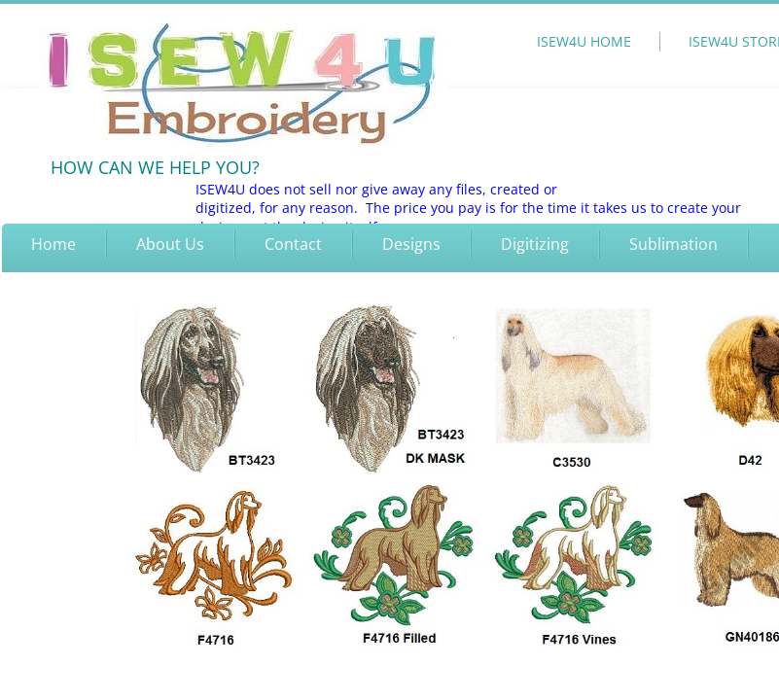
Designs (411, 244)
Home (53, 244)
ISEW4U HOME (584, 41)
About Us (170, 244)
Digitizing (535, 244)
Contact (293, 244)
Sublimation (673, 244)
